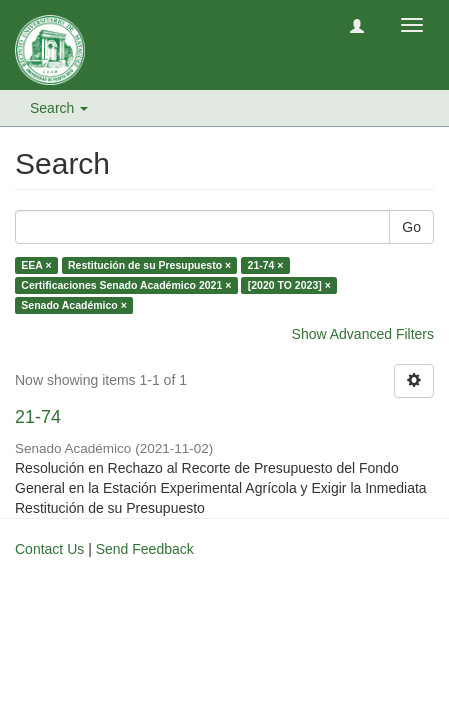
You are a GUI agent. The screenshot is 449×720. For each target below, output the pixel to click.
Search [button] (59, 108)
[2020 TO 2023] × (289, 285)
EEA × (36, 265)
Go (411, 227)
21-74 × (266, 265)
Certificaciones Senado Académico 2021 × (126, 285)
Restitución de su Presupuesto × (149, 265)
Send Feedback (145, 549)
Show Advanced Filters (363, 334)
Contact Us (49, 549)
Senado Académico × (74, 305)
